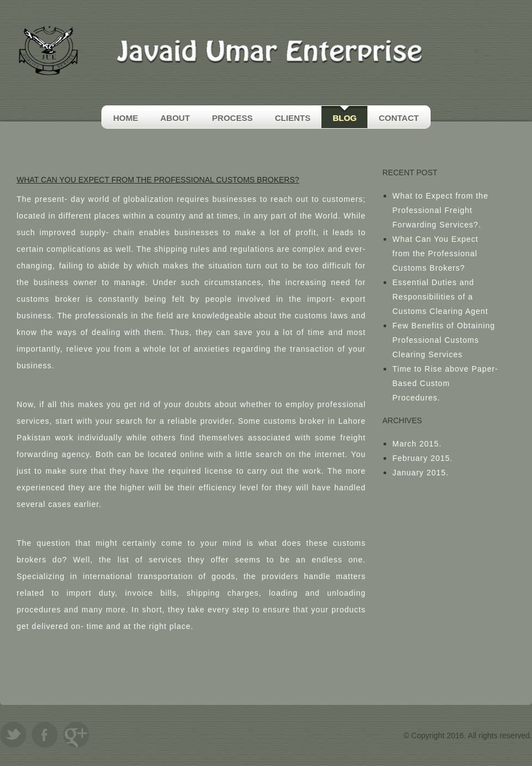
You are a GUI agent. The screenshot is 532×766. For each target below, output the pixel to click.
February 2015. (423, 458)
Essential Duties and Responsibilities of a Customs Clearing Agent (440, 297)
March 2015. (417, 444)
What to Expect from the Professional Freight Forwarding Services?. (440, 210)
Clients (293, 118)
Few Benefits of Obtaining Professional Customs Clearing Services (444, 340)
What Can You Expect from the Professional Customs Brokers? (435, 253)
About (175, 118)
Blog (344, 118)
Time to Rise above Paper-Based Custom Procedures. (445, 383)
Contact (398, 118)
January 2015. (421, 473)
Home (126, 118)
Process (232, 118)
